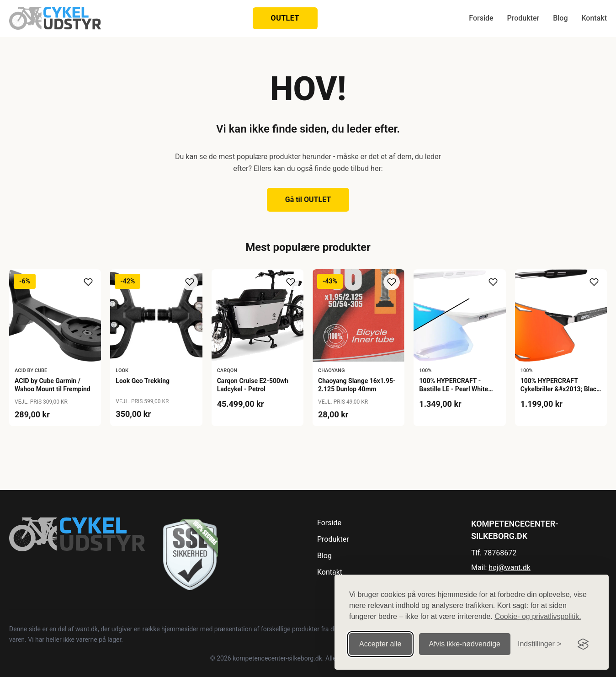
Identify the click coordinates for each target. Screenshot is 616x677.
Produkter (523, 18)
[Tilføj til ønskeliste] (88, 282)
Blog (560, 18)
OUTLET (285, 18)
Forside (481, 18)
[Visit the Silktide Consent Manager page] (583, 644)
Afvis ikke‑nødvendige (465, 644)
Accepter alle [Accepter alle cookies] (380, 644)
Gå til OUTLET (308, 200)
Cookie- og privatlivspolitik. (538, 616)
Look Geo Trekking (143, 381)
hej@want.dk (510, 568)
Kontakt (594, 18)
